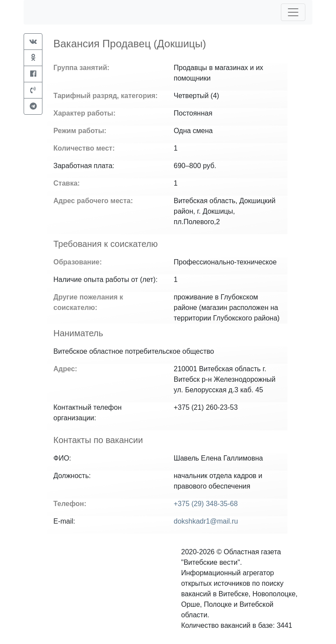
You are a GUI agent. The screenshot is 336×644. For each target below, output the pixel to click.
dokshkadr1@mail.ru (206, 521)
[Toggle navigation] (293, 12)
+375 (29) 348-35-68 (206, 504)
